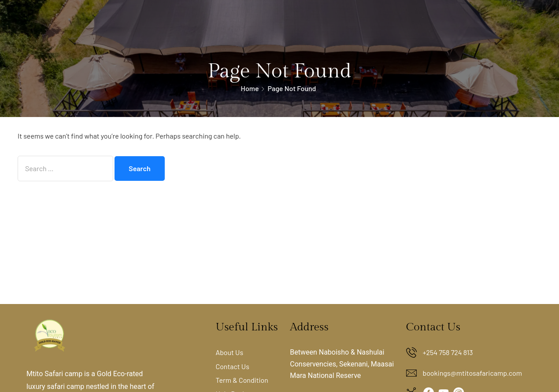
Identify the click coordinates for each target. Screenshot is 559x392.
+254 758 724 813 (448, 352)
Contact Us (232, 366)
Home (250, 88)
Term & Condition (242, 380)
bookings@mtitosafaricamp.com (472, 373)
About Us (229, 352)
